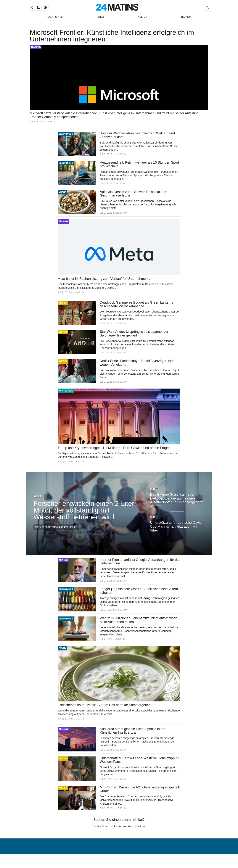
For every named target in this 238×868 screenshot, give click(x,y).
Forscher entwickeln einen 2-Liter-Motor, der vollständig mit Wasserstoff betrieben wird (85, 514)
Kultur (142, 17)
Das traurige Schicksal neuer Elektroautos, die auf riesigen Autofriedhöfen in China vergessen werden (177, 503)
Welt (101, 17)
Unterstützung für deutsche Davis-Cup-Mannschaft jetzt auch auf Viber (176, 530)
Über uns (144, 856)
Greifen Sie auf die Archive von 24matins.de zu (119, 832)
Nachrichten (55, 17)
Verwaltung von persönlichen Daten (181, 856)
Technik (186, 17)
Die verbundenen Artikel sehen (56, 530)
